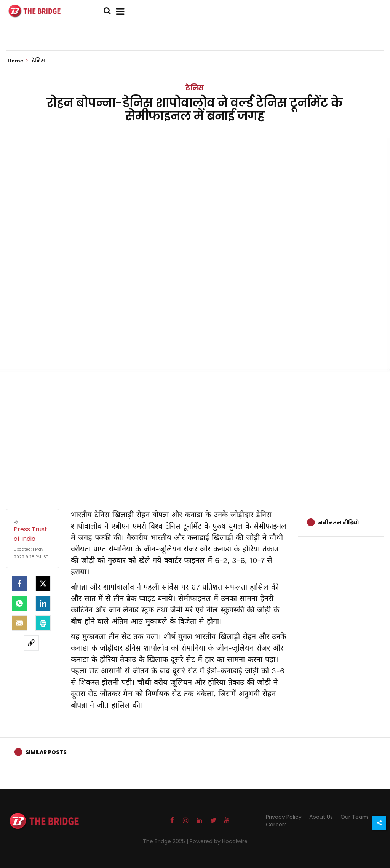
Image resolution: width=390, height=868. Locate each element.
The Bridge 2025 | (166, 841)
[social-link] (31, 643)
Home (18, 61)
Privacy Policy (284, 817)
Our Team (354, 817)
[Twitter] (43, 583)
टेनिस (195, 88)
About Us (321, 817)
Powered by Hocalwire (219, 841)
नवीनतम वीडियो (339, 523)
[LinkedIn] (43, 603)
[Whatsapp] (19, 603)
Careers (276, 825)
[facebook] (19, 583)
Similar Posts (46, 752)
